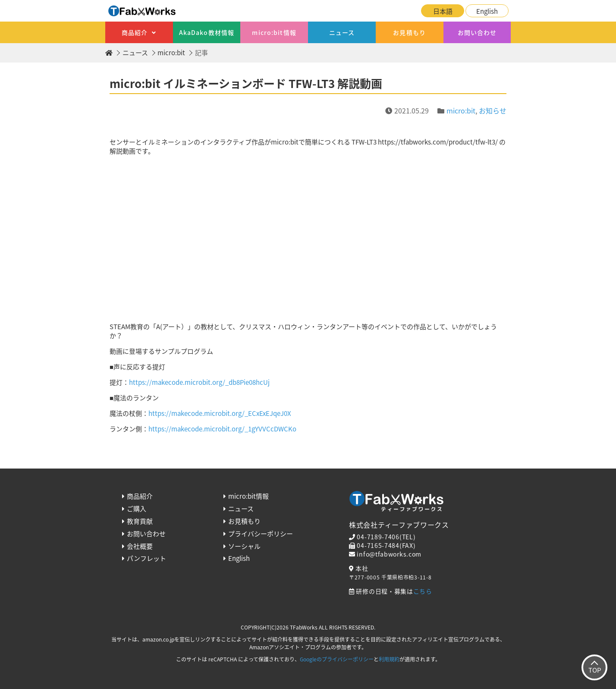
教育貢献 (140, 521)
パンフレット (146, 558)
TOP (595, 670)
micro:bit (171, 53)
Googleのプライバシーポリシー (337, 659)
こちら (423, 591)
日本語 (443, 11)
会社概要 (140, 546)
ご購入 (137, 509)
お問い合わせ (477, 32)
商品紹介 (135, 32)
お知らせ (493, 110)
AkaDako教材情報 (207, 32)
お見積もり (409, 32)
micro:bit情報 (274, 32)
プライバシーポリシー (261, 534)
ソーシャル (244, 546)
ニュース (342, 32)
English (487, 11)
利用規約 (389, 659)
